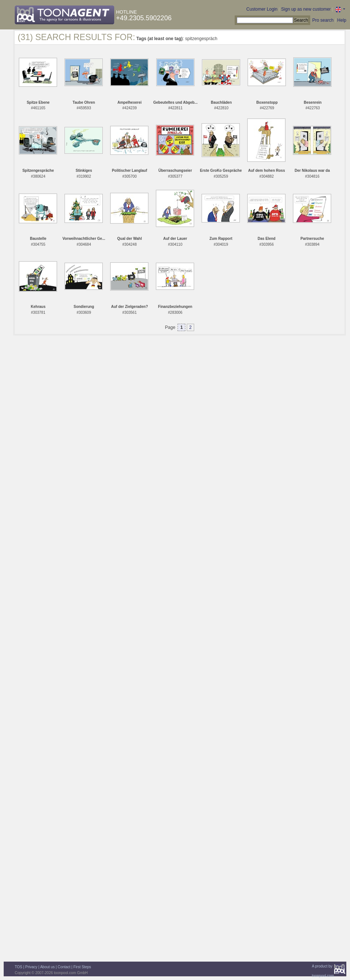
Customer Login (262, 9)
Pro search (323, 20)
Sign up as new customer (306, 9)
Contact (64, 967)
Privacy (31, 967)
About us (47, 967)
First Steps (82, 967)
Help (342, 20)
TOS (18, 967)
